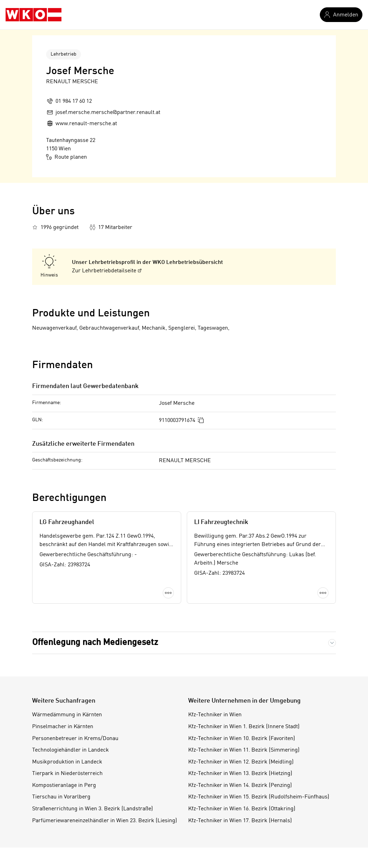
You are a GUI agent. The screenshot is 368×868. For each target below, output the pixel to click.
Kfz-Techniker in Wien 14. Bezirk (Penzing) (240, 785)
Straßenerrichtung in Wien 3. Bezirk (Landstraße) (93, 809)
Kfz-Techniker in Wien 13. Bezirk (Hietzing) (240, 774)
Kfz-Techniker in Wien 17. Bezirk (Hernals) (240, 821)
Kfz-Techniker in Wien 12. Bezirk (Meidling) (241, 762)
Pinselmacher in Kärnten (63, 727)
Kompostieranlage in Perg (64, 785)
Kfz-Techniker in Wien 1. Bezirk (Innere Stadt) (244, 727)
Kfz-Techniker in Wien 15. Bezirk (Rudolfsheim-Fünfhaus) (259, 797)
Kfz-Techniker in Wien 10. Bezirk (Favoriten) (242, 739)
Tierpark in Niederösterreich (67, 774)
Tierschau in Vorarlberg (61, 797)
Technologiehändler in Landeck (71, 750)
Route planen (67, 157)
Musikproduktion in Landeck (67, 762)
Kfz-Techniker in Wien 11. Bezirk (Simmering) (244, 750)
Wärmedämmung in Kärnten (67, 715)
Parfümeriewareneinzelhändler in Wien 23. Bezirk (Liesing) (105, 821)
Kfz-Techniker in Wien (215, 715)
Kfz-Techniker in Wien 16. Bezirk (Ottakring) (242, 809)
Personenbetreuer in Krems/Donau (75, 739)
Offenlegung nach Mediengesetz (95, 643)
